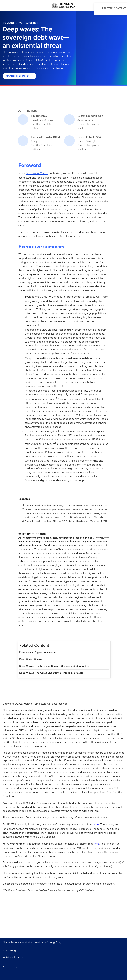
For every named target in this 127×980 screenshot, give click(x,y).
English (6, 967)
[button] (63, 957)
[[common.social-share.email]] (37, 634)
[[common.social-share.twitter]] (32, 634)
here (96, 824)
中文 (17, 967)
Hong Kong (9, 950)
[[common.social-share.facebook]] (21, 634)
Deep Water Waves (37, 173)
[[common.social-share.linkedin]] (26, 634)
